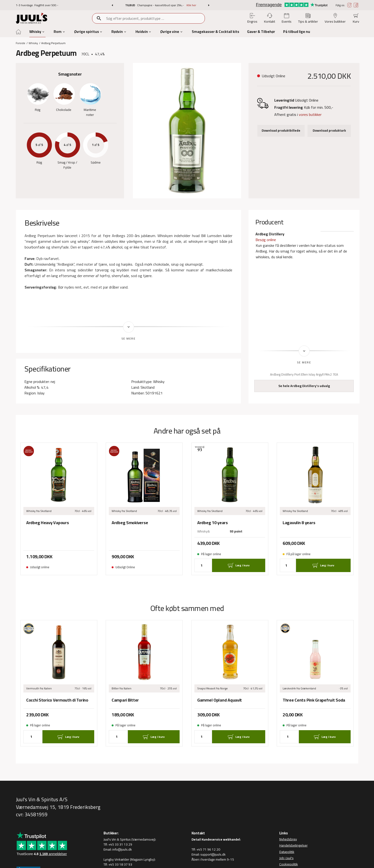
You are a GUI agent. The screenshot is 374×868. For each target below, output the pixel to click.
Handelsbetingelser (293, 846)
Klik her (191, 5)
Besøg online (266, 240)
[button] (112, 5)
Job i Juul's (286, 858)
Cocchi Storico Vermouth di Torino (57, 700)
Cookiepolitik (289, 864)
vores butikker (310, 114)
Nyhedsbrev (288, 839)
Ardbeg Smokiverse (130, 523)
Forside (21, 43)
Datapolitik (287, 852)
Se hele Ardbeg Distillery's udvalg (304, 386)
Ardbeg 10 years (213, 523)
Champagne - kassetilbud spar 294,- (161, 5)
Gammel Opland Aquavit (220, 700)
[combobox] (155, 18)
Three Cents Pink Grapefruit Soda (314, 700)
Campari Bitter (125, 700)
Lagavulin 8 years (299, 523)
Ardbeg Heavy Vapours (47, 523)
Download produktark (329, 130)
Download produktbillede (281, 130)
